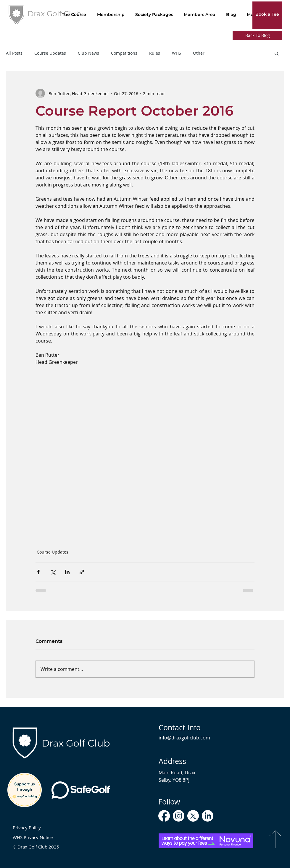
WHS (177, 53)
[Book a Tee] (267, 14)
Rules (155, 53)
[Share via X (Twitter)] (53, 572)
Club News (88, 53)
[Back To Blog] (257, 35)
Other (199, 53)
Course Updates (50, 53)
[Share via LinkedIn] (67, 572)
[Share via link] (82, 572)
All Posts (14, 53)
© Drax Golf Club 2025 (36, 847)
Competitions (124, 53)
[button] (277, 53)
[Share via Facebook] (38, 572)
